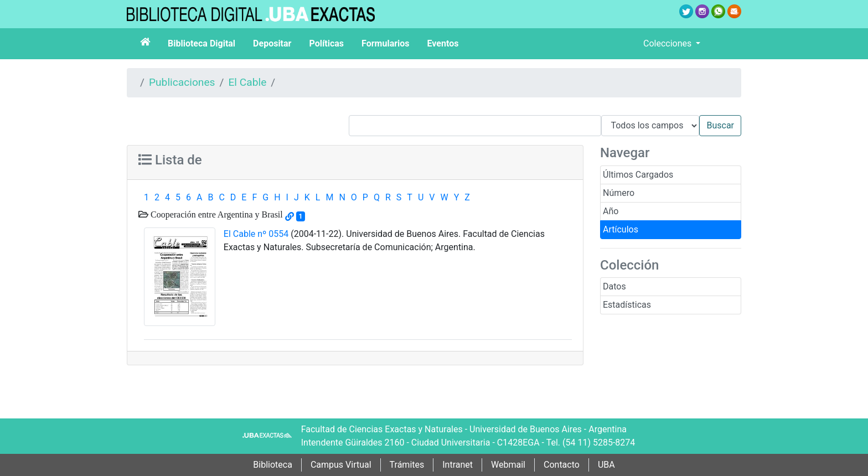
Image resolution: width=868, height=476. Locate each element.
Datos (614, 286)
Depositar (272, 43)
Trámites (407, 465)
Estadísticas (627, 305)
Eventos (443, 43)
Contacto (562, 465)
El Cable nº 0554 (256, 234)
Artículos (621, 229)
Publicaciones (182, 82)
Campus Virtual (341, 465)
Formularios (385, 43)
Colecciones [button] (668, 43)
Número (619, 193)
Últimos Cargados (638, 175)
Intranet (458, 465)
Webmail (508, 465)
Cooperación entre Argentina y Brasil (216, 214)
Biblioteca (273, 465)
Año (611, 211)
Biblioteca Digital (201, 43)
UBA (606, 465)
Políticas (326, 43)
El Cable (247, 82)
